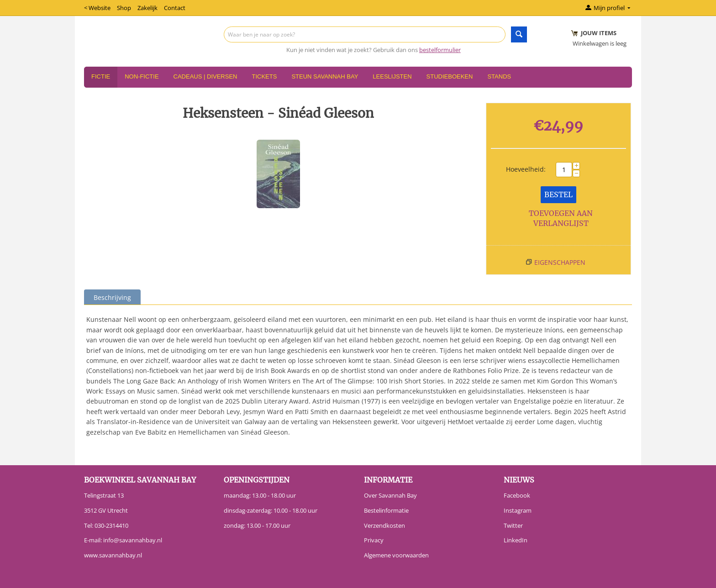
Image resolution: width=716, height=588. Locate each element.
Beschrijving (112, 297)
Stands (499, 76)
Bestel (558, 194)
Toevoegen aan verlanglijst (561, 218)
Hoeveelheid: (526, 169)
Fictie (101, 76)
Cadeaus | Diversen (205, 76)
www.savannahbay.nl (113, 555)
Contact (175, 8)
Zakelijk (147, 8)
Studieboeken (450, 76)
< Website (97, 8)
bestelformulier (440, 50)
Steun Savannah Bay (325, 76)
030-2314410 (111, 525)
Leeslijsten (392, 76)
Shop (124, 8)
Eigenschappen (560, 262)
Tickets (264, 76)
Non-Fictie (142, 76)
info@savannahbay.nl (133, 540)
